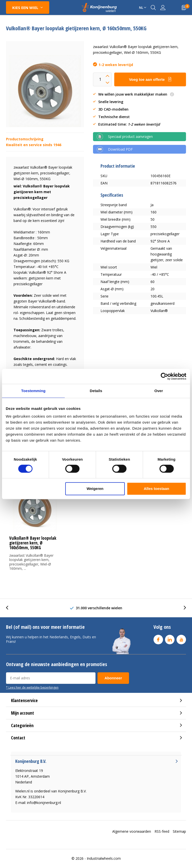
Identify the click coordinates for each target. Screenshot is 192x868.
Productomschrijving (25, 139)
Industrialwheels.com (104, 858)
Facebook (158, 638)
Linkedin (170, 638)
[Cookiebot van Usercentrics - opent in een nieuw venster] (164, 376)
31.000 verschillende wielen (99, 608)
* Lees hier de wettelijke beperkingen (32, 687)
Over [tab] (159, 391)
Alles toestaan (156, 489)
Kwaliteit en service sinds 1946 (34, 145)
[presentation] (10, 608)
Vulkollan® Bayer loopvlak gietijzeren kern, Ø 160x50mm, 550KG (33, 543)
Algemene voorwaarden (132, 831)
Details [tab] (96, 391)
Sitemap (179, 831)
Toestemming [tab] (33, 391)
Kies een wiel (25, 8)
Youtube (181, 638)
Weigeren (95, 489)
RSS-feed (162, 831)
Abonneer (113, 678)
